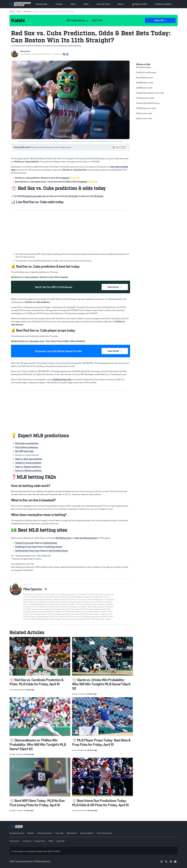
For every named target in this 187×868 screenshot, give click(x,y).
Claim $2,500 (115, 351)
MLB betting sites (63, 538)
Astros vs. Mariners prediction (28, 470)
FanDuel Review (50, 543)
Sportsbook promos (145, 77)
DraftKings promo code (146, 108)
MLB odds (73, 196)
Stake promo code (144, 113)
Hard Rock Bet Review (58, 551)
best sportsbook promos (86, 538)
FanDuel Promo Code (24, 543)
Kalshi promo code (144, 118)
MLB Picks (27, 11)
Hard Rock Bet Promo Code (27, 551)
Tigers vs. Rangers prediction (28, 467)
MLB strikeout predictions (27, 447)
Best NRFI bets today (24, 451)
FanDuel (83, 182)
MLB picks (99, 196)
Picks (19, 11)
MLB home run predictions (27, 443)
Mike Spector (25, 51)
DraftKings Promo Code (26, 547)
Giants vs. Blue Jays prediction (29, 459)
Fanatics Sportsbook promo (148, 103)
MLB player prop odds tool (34, 196)
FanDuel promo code (62, 379)
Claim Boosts (115, 287)
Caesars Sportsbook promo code (150, 93)
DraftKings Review (54, 547)
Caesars (65, 178)
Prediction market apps (146, 72)
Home (12, 11)
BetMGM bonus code (145, 83)
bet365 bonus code (144, 88)
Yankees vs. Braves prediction (28, 463)
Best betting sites (143, 67)
